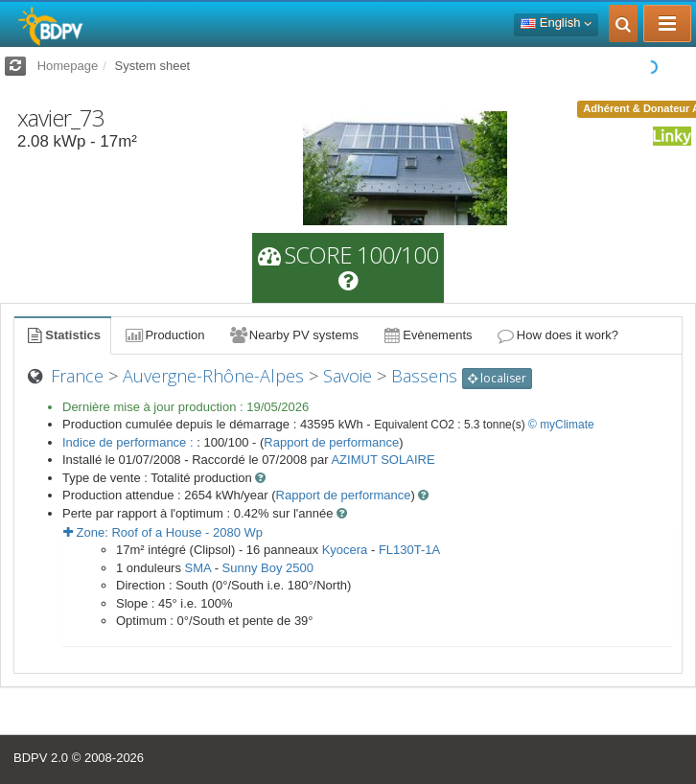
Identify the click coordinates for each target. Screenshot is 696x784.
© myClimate (561, 425)
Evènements (427, 335)
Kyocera (345, 550)
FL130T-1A (409, 550)
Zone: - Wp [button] (163, 532)
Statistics (62, 335)
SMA (198, 568)
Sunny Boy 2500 (268, 568)
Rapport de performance (331, 442)
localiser (497, 378)
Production (164, 335)
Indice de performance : (129, 442)
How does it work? (557, 335)
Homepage (68, 66)
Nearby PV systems (293, 335)
